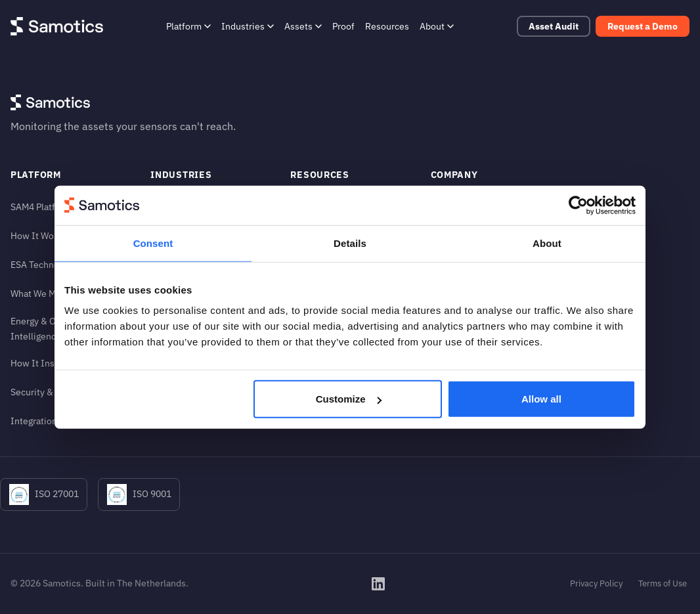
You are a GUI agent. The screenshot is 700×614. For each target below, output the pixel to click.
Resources (387, 26)
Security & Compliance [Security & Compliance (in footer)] (57, 392)
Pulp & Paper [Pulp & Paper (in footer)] (177, 322)
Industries (248, 26)
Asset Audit (554, 26)
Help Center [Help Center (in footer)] (315, 264)
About (437, 26)
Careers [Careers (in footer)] (447, 293)
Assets (303, 26)
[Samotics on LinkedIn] (378, 584)
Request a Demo (643, 26)
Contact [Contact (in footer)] (447, 264)
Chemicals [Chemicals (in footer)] (172, 235)
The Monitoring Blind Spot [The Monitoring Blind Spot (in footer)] (484, 235)
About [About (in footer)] (443, 207)
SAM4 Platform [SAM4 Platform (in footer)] (41, 207)
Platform (188, 26)
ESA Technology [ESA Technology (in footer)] (43, 264)
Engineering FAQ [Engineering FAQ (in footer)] (324, 322)
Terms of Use (663, 583)
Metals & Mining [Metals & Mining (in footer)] (183, 264)
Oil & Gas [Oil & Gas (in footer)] (169, 293)
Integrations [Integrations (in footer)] (36, 421)
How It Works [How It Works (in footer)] (38, 235)
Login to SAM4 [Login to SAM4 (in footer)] (460, 322)
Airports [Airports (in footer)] (167, 207)
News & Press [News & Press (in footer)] (319, 293)
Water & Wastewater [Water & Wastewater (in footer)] (192, 351)
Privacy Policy (596, 583)
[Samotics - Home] (57, 26)
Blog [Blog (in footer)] (299, 235)
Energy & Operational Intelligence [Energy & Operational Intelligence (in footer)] (54, 328)
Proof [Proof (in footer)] (301, 207)
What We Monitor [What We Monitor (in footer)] (46, 293)
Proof (343, 26)
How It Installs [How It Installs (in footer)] (41, 363)
